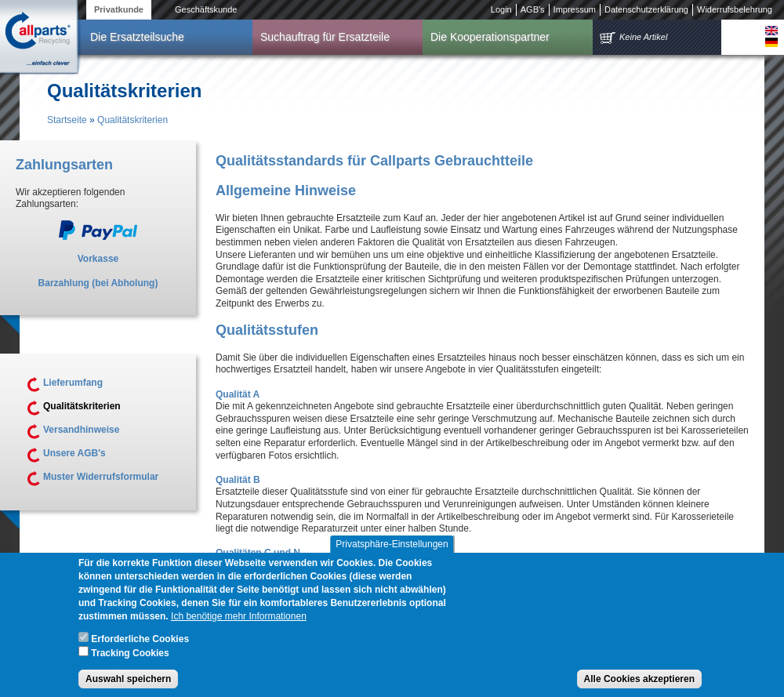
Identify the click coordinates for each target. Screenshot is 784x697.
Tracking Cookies (130, 663)
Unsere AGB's (74, 453)
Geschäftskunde (206, 9)
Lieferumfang (73, 383)
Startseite (67, 120)
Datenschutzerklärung (646, 9)
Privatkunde (119, 9)
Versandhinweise (81, 430)
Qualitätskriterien (132, 120)
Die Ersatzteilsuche (137, 37)
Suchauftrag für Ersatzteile (325, 37)
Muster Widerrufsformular (101, 477)
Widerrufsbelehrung (735, 9)
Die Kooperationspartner (490, 37)
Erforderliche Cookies (140, 648)
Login (501, 9)
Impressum (575, 9)
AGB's (533, 9)
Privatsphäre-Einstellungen (392, 554)
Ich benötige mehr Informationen (239, 626)
